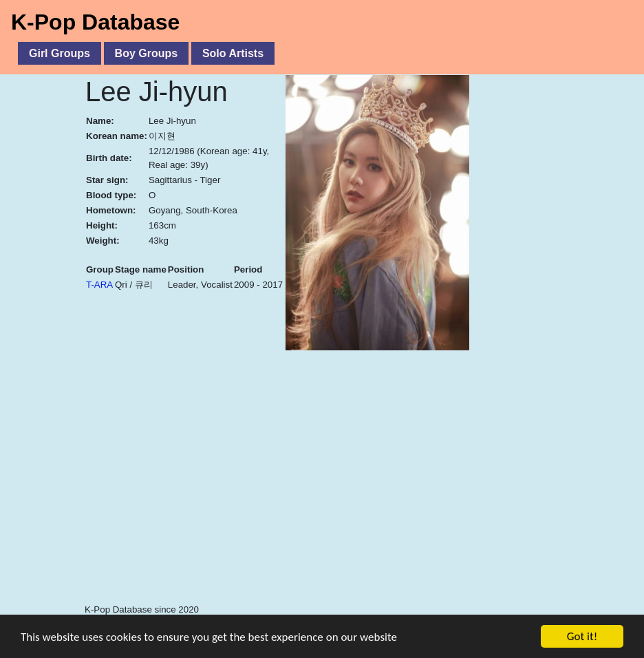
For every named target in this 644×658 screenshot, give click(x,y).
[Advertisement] (364, 502)
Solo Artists (233, 53)
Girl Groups (60, 53)
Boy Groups (147, 53)
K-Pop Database (95, 22)
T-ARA (99, 285)
